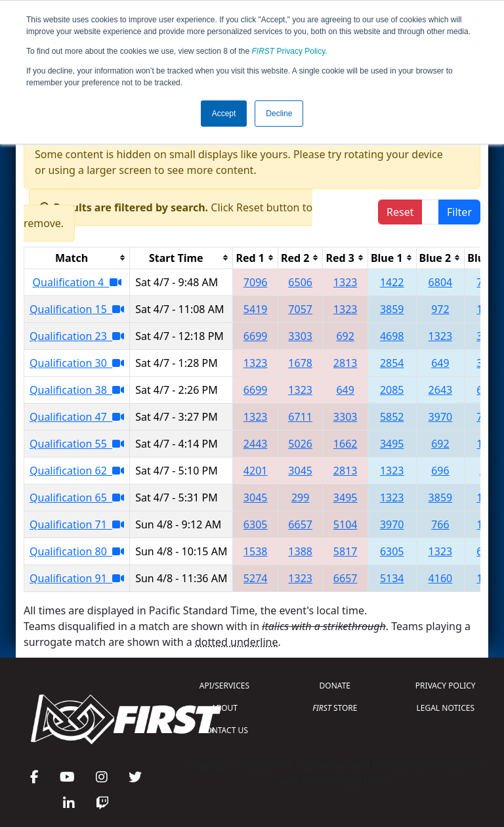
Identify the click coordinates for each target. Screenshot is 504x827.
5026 (300, 444)
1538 (256, 551)
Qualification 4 (77, 282)
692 (345, 336)
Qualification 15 (77, 309)
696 (440, 471)
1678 (300, 363)
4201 (256, 471)
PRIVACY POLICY (446, 686)
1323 (346, 282)
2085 (392, 390)
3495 (392, 444)
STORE (335, 708)
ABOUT (224, 708)
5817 (346, 551)
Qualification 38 (77, 390)
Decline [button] (279, 114)
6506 (300, 282)
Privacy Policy (289, 51)
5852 (392, 417)
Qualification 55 (77, 444)
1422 (392, 282)
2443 (256, 444)
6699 (256, 336)
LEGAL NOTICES (446, 708)
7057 (300, 309)
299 (300, 498)
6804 (441, 282)
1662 (346, 444)
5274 (256, 578)
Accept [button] (224, 114)
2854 (392, 363)
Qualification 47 (77, 417)
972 (440, 309)
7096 (256, 282)
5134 (392, 578)
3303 (300, 336)
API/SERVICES (224, 686)
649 (440, 363)
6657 (300, 524)
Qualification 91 (77, 578)
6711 (300, 417)
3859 (392, 309)
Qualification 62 (77, 471)
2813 (346, 363)
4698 (392, 336)
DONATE (335, 686)
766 (440, 524)
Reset (400, 212)
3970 (441, 417)
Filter (459, 212)
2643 (441, 390)
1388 (300, 551)
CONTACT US (224, 730)
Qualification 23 (77, 336)
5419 (256, 309)
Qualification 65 (77, 498)
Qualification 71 (77, 524)
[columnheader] (77, 258)
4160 (441, 578)
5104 (346, 524)
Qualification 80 (77, 551)
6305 (256, 524)
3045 (300, 471)
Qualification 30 (77, 363)
